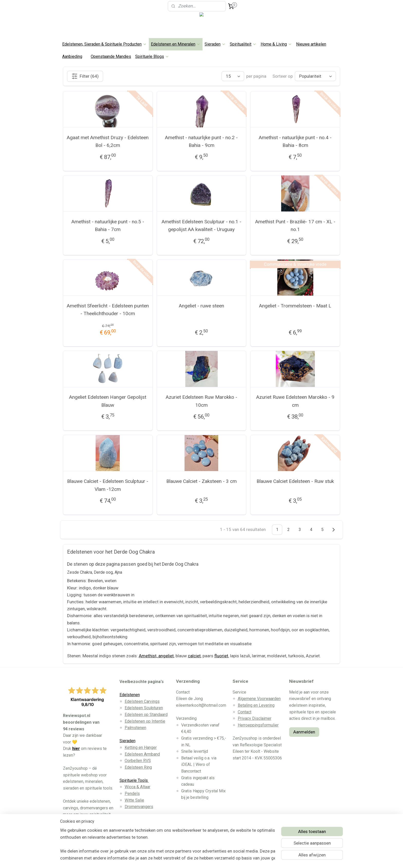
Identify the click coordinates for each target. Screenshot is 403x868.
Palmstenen (135, 728)
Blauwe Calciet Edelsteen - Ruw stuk (295, 481)
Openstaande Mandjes (111, 56)
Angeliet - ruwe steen (201, 306)
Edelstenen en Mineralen (176, 44)
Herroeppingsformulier (258, 725)
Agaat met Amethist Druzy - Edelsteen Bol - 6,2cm (108, 141)
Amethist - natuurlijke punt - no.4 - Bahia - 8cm (295, 141)
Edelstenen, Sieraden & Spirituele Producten (104, 44)
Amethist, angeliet (156, 656)
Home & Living (276, 44)
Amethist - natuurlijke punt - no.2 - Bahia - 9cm (201, 141)
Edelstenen (130, 695)
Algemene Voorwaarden (259, 699)
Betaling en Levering (256, 705)
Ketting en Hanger (141, 747)
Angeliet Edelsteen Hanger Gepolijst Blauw (108, 401)
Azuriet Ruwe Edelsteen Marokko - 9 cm (295, 401)
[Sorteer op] (315, 76)
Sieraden (215, 44)
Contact (245, 712)
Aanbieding (72, 56)
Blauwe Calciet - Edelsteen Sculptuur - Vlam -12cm (108, 485)
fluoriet (221, 656)
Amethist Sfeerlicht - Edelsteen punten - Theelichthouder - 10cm (108, 310)
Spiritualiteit (243, 44)
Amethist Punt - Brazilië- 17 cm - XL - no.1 (295, 225)
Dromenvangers (139, 807)
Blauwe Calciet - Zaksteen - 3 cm (201, 481)
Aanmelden (304, 732)
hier (76, 749)
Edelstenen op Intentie (145, 721)
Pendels (132, 794)
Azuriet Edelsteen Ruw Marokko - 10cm (201, 401)
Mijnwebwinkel (255, 859)
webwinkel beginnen (212, 859)
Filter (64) (85, 76)
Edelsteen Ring (138, 767)
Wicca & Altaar (138, 787)
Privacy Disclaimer (255, 718)
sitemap (183, 859)
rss (193, 859)
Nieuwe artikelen (311, 44)
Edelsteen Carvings (142, 701)
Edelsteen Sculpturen (144, 708)
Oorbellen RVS (138, 761)
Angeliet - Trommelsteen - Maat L (295, 306)
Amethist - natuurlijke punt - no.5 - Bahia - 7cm (108, 225)
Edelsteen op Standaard (146, 715)
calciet (194, 656)
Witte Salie (134, 800)
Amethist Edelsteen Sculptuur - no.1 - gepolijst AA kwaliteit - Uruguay (201, 225)
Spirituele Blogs (152, 56)
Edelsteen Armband (142, 754)
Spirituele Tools (134, 780)
